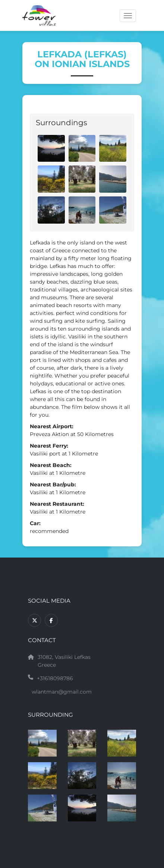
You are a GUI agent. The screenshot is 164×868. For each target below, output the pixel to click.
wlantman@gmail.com (62, 692)
